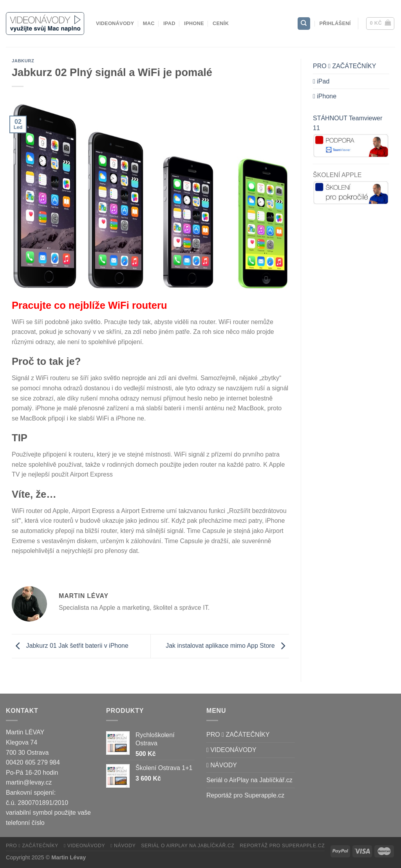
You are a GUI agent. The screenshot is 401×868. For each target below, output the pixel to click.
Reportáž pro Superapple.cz (245, 795)
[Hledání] (304, 24)
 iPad (321, 81)
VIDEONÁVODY (115, 23)
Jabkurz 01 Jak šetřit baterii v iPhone (70, 646)
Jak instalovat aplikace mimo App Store (227, 646)
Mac (149, 23)
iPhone (194, 23)
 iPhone (325, 96)
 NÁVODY (222, 765)
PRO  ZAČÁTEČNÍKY (344, 66)
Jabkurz (23, 61)
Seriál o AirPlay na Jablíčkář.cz (249, 780)
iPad (169, 23)
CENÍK (221, 23)
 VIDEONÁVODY (231, 750)
